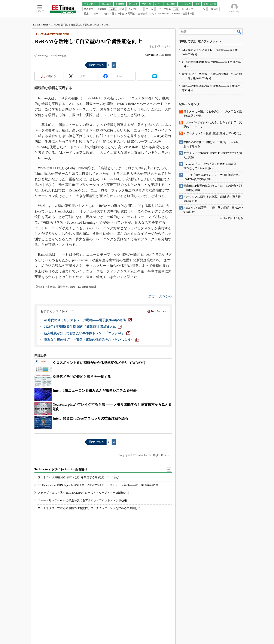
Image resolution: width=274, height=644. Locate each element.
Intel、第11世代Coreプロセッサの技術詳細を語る (90, 418)
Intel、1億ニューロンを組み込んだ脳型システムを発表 (95, 391)
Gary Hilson (152, 55)
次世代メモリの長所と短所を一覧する (82, 377)
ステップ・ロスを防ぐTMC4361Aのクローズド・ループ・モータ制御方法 (83, 493)
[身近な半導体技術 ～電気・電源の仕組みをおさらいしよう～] (92, 340)
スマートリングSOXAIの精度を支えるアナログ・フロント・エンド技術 (82, 500)
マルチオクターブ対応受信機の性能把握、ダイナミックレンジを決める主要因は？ (89, 508)
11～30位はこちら (233, 218)
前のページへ (96, 65)
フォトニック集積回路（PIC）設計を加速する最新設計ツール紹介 (79, 477)
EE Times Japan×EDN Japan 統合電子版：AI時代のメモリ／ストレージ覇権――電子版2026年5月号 (98, 485)
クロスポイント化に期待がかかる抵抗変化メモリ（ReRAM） (100, 363)
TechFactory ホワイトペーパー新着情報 (61, 469)
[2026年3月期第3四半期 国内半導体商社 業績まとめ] (83, 327)
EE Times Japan (41, 25)
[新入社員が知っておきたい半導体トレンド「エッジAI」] (87, 333)
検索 (239, 31)
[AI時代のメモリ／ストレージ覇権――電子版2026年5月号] (88, 320)
